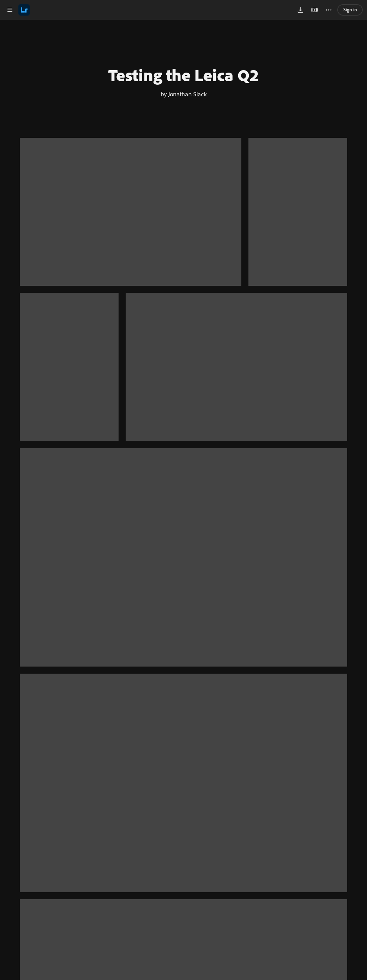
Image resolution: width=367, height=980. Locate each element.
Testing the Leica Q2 (184, 75)
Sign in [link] (350, 10)
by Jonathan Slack (184, 94)
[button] (10, 10)
